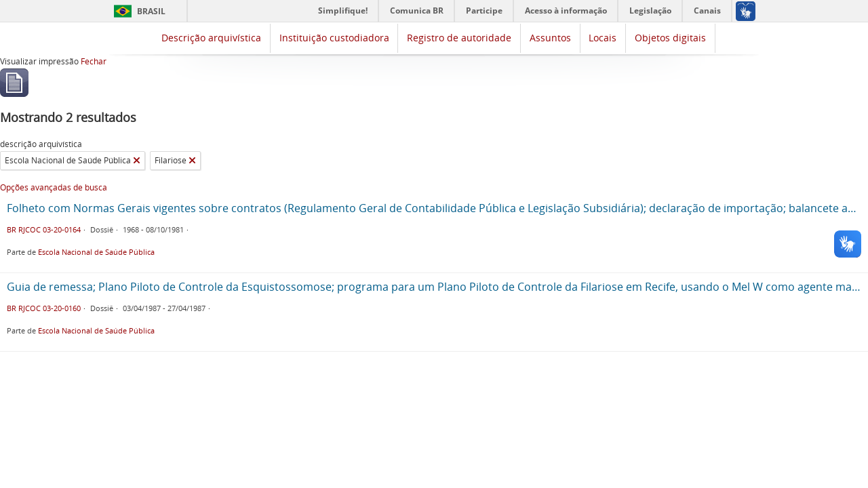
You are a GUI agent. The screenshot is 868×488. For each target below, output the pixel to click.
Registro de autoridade (459, 38)
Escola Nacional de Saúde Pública (96, 252)
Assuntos (550, 38)
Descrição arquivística (211, 38)
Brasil (151, 11)
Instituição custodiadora (334, 38)
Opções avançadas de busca (54, 187)
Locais (603, 38)
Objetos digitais (670, 38)
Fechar (94, 61)
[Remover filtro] (137, 161)
